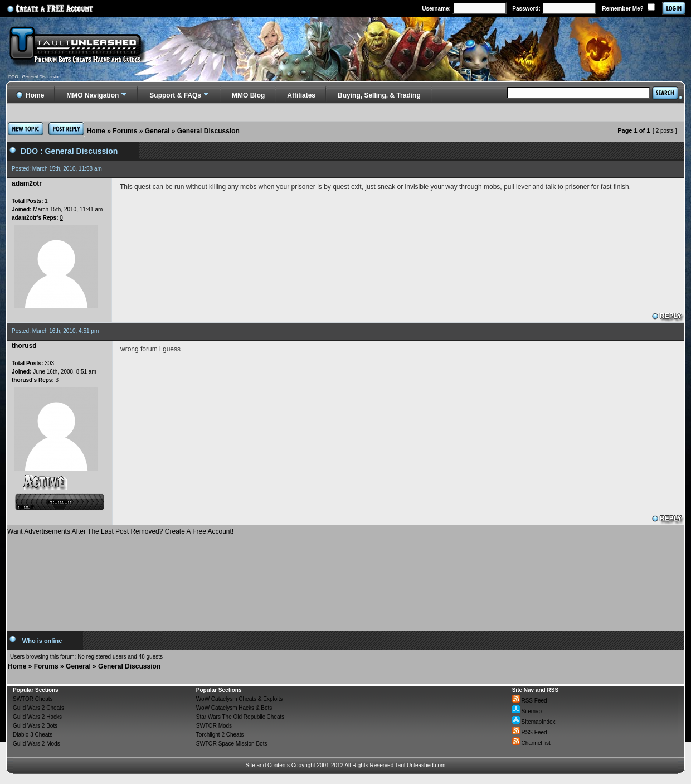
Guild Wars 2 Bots (35, 726)
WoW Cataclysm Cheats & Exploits (239, 699)
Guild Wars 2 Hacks (37, 717)
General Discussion (208, 131)
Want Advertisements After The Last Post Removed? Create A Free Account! (120, 531)
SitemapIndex (534, 722)
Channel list (531, 743)
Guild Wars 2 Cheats (38, 708)
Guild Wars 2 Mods (37, 744)
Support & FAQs (175, 95)
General (157, 131)
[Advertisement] (346, 579)
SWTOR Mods (214, 726)
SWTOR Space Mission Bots (232, 744)
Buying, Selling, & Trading (379, 95)
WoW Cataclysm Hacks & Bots (234, 708)
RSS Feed (530, 701)
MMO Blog (248, 95)
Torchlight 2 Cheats (220, 735)
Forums (125, 131)
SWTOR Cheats (33, 699)
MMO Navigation (93, 95)
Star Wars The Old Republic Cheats (240, 717)
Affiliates (301, 95)
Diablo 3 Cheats (33, 735)
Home (96, 131)
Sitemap (527, 711)
